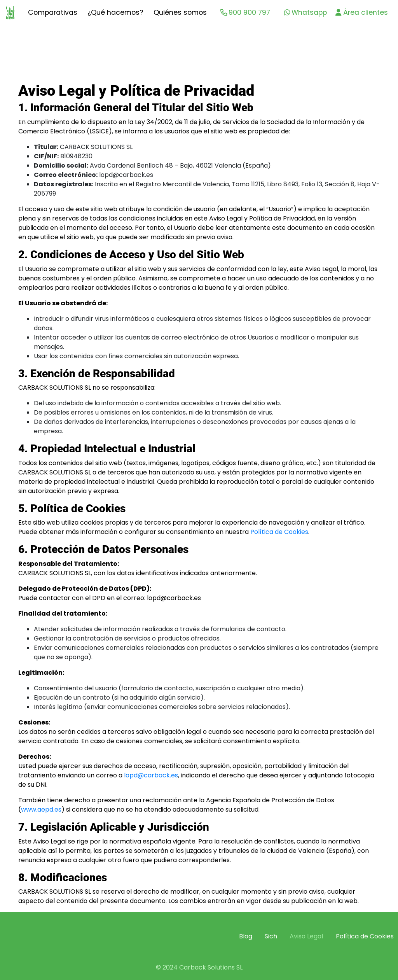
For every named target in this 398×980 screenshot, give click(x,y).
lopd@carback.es (151, 775)
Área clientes (361, 12)
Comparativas (53, 12)
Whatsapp (305, 12)
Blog (246, 936)
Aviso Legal (306, 936)
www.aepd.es (41, 809)
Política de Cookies (279, 532)
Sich (271, 936)
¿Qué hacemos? (115, 12)
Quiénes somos (180, 12)
